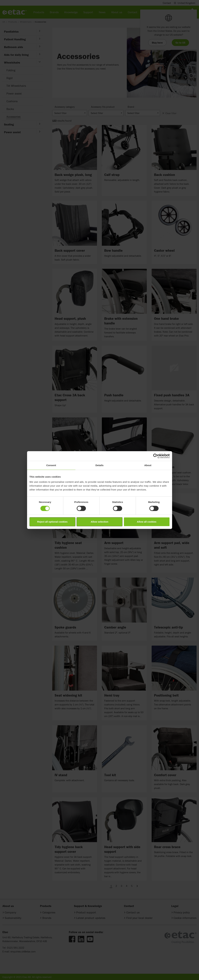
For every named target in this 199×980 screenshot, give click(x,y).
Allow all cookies (147, 522)
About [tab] (148, 465)
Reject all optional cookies (52, 522)
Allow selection (99, 522)
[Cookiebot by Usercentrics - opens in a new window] (156, 456)
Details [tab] (100, 465)
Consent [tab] (51, 465)
